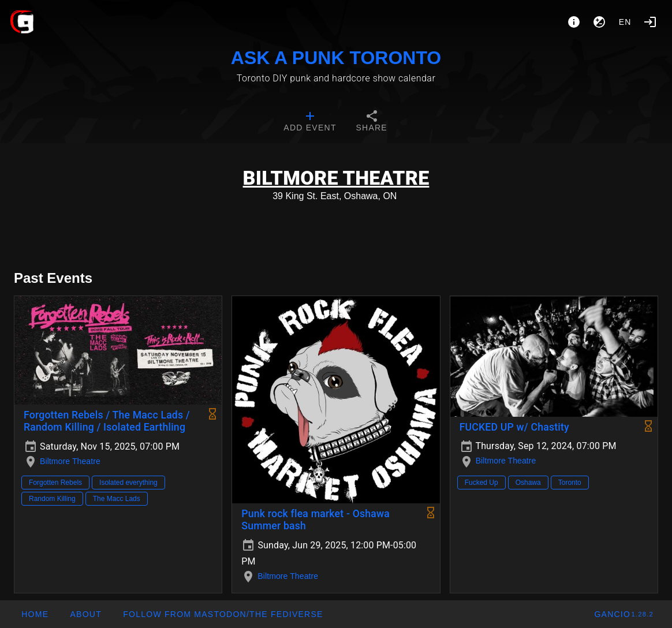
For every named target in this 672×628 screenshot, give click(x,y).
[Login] (650, 22)
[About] (574, 22)
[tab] (310, 122)
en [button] (625, 22)
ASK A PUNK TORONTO (336, 58)
